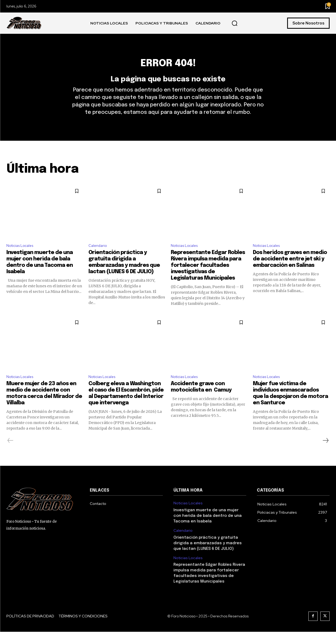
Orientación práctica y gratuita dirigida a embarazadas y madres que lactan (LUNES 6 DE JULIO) (208, 555)
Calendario (99, 256)
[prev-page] (10, 453)
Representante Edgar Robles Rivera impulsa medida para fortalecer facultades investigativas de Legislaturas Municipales (208, 276)
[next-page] (325, 453)
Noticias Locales (22, 256)
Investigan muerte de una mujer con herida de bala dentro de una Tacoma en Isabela (208, 528)
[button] (235, 23)
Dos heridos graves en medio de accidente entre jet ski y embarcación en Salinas (290, 270)
